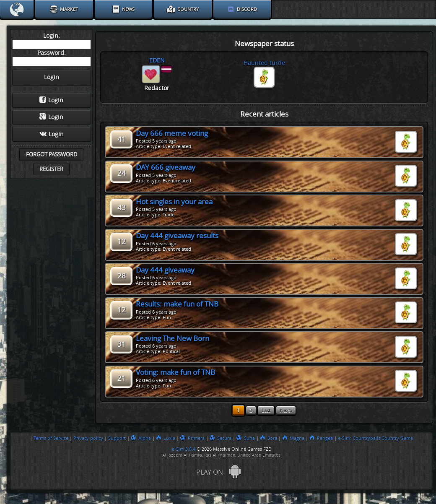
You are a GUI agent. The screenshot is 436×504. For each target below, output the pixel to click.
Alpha (141, 438)
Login (51, 100)
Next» (286, 411)
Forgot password (52, 155)
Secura (221, 438)
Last (266, 411)
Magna (293, 438)
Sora (269, 438)
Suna (246, 438)
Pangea (321, 438)
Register (51, 169)
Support (117, 438)
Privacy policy (88, 438)
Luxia (166, 438)
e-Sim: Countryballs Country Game (375, 438)
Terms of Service (51, 438)
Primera (192, 438)
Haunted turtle (264, 63)
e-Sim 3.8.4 (184, 449)
